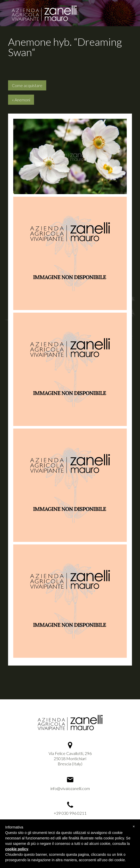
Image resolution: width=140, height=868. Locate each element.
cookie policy (17, 849)
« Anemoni (21, 100)
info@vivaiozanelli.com (70, 788)
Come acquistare (27, 85)
